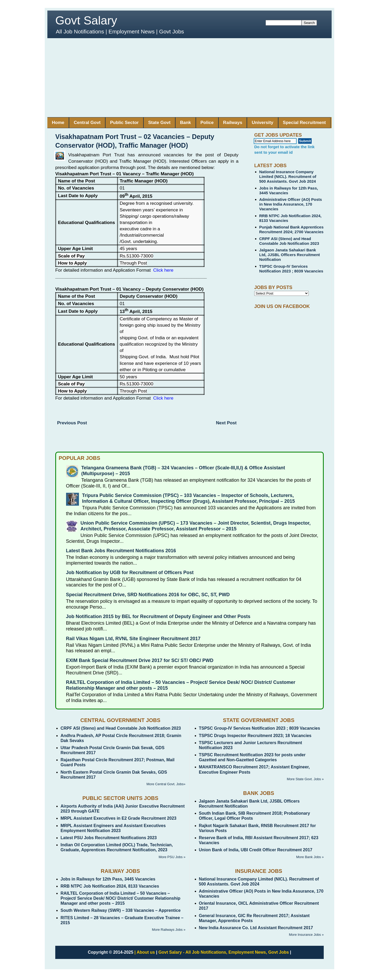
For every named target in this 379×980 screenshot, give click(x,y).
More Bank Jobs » (310, 857)
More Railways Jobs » (169, 930)
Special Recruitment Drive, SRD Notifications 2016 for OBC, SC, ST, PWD (148, 595)
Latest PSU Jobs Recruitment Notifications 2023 (109, 838)
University (262, 123)
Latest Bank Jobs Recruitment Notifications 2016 (121, 551)
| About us (145, 952)
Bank (186, 123)
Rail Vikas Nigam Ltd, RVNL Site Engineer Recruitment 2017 (133, 639)
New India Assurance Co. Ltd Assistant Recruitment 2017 (256, 928)
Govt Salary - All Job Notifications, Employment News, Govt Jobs (224, 952)
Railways (233, 123)
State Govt (159, 123)
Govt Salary (86, 20)
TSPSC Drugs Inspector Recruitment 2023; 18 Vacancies (255, 736)
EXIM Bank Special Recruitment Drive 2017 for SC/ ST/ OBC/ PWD (140, 660)
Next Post (226, 423)
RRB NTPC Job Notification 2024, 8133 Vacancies (110, 886)
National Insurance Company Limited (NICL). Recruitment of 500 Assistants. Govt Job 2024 (288, 176)
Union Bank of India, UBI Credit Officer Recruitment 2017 (256, 850)
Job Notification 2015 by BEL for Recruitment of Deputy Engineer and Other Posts (158, 616)
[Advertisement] (189, 78)
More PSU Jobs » (172, 857)
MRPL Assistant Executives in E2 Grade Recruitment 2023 (118, 818)
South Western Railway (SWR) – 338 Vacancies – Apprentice (121, 910)
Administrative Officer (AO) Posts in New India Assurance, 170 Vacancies (291, 204)
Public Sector (124, 123)
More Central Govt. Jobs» (166, 784)
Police (207, 123)
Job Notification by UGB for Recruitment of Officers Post (130, 573)
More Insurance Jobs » (306, 935)
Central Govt (87, 123)
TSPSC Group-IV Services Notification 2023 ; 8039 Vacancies (291, 269)
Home (58, 123)
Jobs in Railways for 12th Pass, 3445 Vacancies (108, 879)
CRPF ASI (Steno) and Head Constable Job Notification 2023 (289, 241)
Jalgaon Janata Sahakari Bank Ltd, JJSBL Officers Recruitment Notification (290, 255)
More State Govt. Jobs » (305, 779)
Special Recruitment (304, 123)
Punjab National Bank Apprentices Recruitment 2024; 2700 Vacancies (291, 229)
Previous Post (72, 423)
